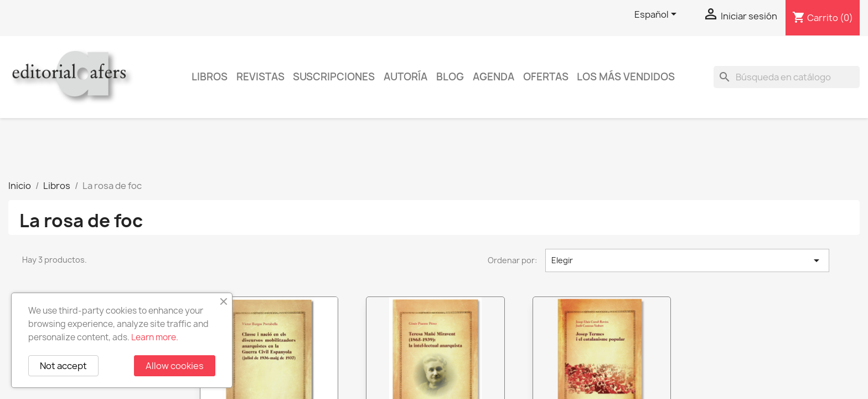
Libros (210, 77)
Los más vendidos (626, 77)
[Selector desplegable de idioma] (657, 15)
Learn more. (155, 337)
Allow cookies (175, 366)
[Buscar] (787, 77)
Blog (450, 77)
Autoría (405, 77)
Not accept (63, 366)
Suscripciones (334, 77)
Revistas (260, 77)
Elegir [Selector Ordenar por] (687, 260)
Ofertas (546, 77)
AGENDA (494, 77)
